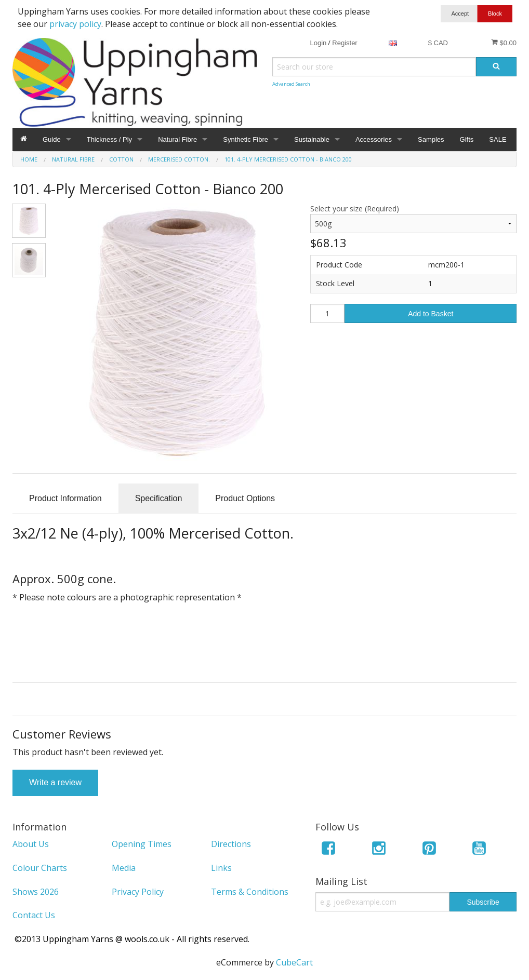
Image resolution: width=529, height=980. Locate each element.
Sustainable (312, 139)
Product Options (245, 498)
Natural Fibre (177, 139)
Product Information (65, 498)
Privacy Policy (138, 892)
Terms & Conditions (250, 892)
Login (318, 43)
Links (221, 868)
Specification (159, 498)
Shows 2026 (36, 892)
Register (345, 43)
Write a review (55, 782)
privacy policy (75, 24)
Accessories (374, 139)
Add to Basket (431, 314)
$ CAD (438, 43)
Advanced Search (291, 84)
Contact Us (34, 915)
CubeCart (294, 962)
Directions (231, 844)
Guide (52, 139)
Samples (431, 139)
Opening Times (142, 844)
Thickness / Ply (109, 139)
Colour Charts (40, 868)
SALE (498, 139)
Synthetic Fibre (246, 139)
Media (124, 868)
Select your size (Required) (355, 209)
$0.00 (504, 43)
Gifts (467, 139)
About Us (31, 844)
